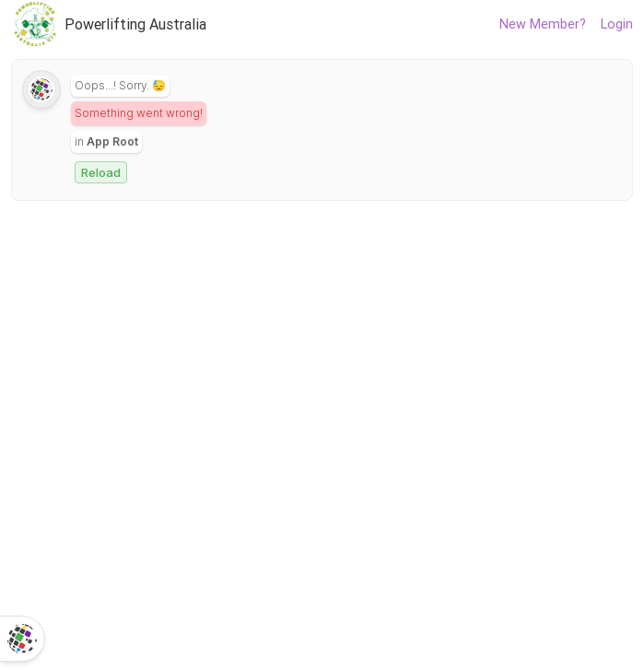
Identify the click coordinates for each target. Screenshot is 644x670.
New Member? (543, 24)
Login (617, 24)
